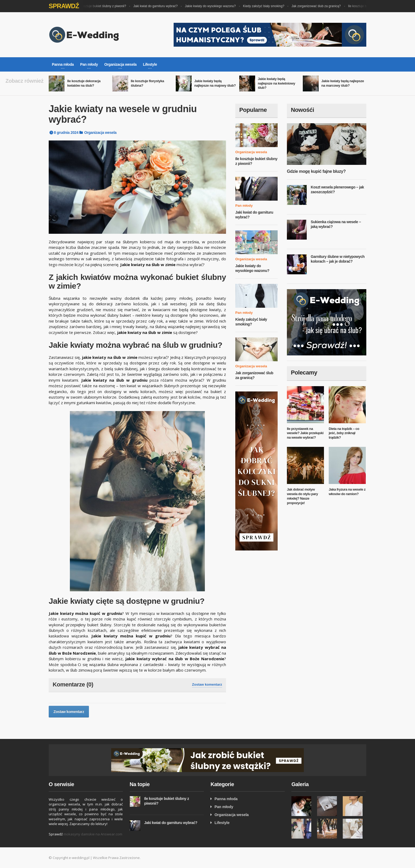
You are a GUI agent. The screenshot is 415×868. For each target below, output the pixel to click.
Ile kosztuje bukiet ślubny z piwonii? (103, 6)
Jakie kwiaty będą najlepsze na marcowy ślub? (343, 83)
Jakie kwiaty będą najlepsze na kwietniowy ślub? (276, 83)
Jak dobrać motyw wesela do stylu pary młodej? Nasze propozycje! (302, 496)
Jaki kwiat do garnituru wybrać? (157, 6)
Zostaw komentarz (207, 684)
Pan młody (244, 206)
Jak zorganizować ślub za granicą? (318, 6)
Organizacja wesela (100, 133)
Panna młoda (226, 799)
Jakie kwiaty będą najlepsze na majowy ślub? (215, 83)
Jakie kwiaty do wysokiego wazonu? (212, 6)
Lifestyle (222, 823)
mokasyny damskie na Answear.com (93, 834)
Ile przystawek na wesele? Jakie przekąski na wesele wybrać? (305, 433)
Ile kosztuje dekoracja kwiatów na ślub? (84, 83)
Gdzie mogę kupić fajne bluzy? (316, 171)
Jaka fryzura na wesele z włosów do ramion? (347, 492)
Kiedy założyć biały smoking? (265, 6)
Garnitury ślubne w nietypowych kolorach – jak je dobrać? (338, 259)
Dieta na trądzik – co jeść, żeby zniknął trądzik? (344, 433)
